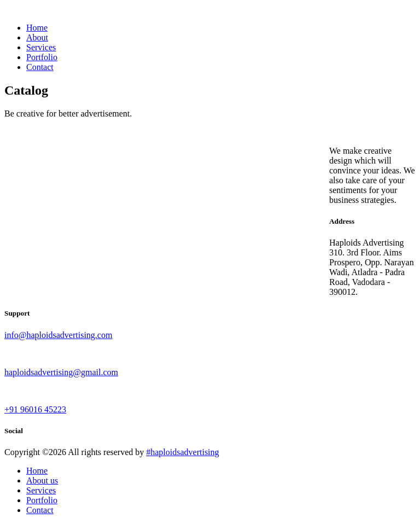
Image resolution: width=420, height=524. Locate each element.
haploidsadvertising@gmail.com (61, 372)
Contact (40, 67)
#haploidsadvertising (182, 452)
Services (41, 47)
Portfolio (42, 57)
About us (42, 481)
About (37, 37)
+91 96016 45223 (35, 409)
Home (37, 28)
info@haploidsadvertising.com (58, 335)
